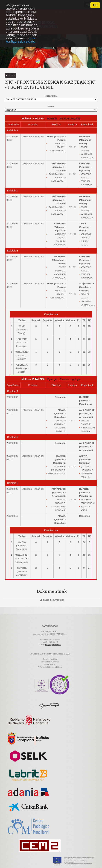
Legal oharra (50, 664)
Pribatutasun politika (50, 662)
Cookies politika (50, 659)
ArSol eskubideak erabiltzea (50, 667)
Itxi (95, 5)
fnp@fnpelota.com (53, 645)
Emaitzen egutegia (70, 119)
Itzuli (12, 75)
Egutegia (52, 119)
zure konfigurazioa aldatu (21, 40)
